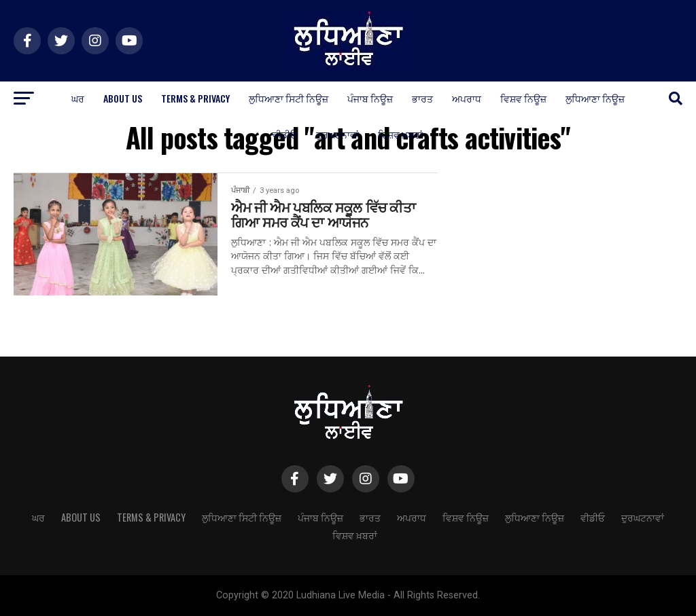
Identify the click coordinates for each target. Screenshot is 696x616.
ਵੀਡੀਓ (285, 134)
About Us (123, 98)
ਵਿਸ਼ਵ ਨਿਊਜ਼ (523, 98)
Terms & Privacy (195, 98)
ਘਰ (78, 98)
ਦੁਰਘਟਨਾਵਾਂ (337, 134)
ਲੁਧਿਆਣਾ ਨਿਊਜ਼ (595, 98)
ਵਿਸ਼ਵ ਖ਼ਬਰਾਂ (400, 134)
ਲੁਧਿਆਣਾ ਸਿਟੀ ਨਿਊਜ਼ (289, 98)
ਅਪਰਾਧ (467, 98)
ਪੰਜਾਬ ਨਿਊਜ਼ (370, 98)
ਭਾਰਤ (422, 98)
